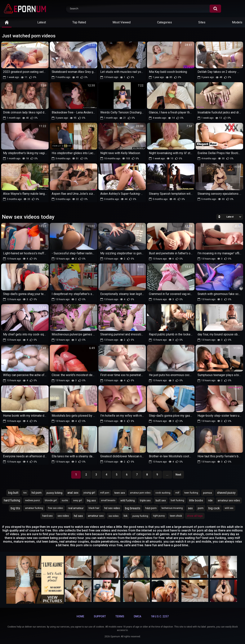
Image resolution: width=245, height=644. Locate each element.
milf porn (105, 493)
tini (25, 493)
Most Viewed (122, 22)
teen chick (176, 516)
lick (126, 516)
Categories (165, 22)
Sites (202, 22)
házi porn (151, 508)
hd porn (37, 493)
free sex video (56, 508)
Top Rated (79, 22)
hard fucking (12, 500)
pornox (207, 493)
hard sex (47, 516)
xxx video (114, 516)
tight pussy (159, 516)
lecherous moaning (172, 508)
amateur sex (96, 516)
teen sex (120, 493)
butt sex (161, 500)
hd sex (78, 516)
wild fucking (128, 500)
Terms (120, 616)
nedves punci (32, 500)
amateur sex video (229, 500)
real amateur (76, 508)
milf (177, 493)
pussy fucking (140, 516)
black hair (94, 508)
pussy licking (54, 493)
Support (100, 616)
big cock (214, 508)
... (167, 475)
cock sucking (163, 493)
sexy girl (78, 500)
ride (210, 500)
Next (178, 475)
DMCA (138, 616)
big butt (13, 493)
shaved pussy (226, 493)
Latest (42, 22)
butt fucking (177, 500)
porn (201, 508)
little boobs (196, 500)
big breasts (133, 508)
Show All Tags (195, 516)
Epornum (115, 637)
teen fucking (191, 493)
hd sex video (112, 508)
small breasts (108, 500)
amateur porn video (140, 493)
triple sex (145, 500)
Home (80, 616)
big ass (91, 500)
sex (190, 508)
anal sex (73, 493)
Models (237, 22)
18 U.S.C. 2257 (160, 616)
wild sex (229, 508)
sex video (63, 516)
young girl (89, 493)
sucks (65, 500)
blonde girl (51, 500)
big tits (15, 508)
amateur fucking (34, 508)
